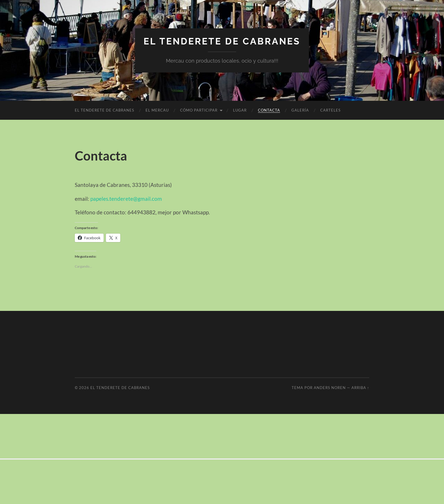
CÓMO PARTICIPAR (199, 110)
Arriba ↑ (360, 388)
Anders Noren (330, 388)
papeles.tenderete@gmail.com (126, 199)
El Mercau (157, 110)
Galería (300, 110)
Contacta (269, 110)
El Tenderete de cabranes (222, 41)
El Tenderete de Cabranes (104, 110)
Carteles (330, 110)
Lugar (240, 110)
